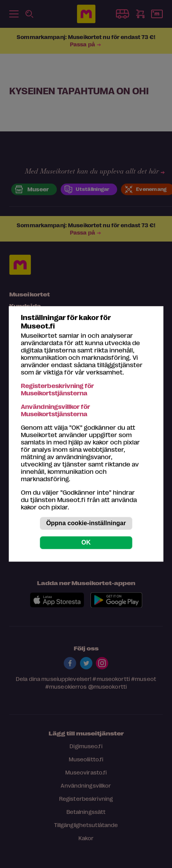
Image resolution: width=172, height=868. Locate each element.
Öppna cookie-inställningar (86, 523)
